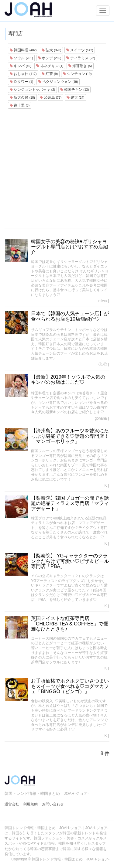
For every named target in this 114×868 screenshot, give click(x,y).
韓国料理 (23, 50)
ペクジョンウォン (58, 82)
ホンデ (50, 58)
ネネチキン (50, 66)
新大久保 (22, 97)
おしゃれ (23, 74)
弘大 (51, 50)
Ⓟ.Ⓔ (103, 364)
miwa (103, 301)
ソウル (21, 58)
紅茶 (50, 74)
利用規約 (30, 804)
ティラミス (81, 58)
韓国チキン (75, 90)
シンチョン (77, 74)
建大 (76, 97)
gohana (101, 418)
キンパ (21, 66)
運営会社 (12, 804)
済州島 (51, 97)
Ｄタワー (21, 82)
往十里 (20, 105)
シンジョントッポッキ (32, 90)
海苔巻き (80, 66)
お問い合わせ (53, 804)
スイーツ (80, 50)
